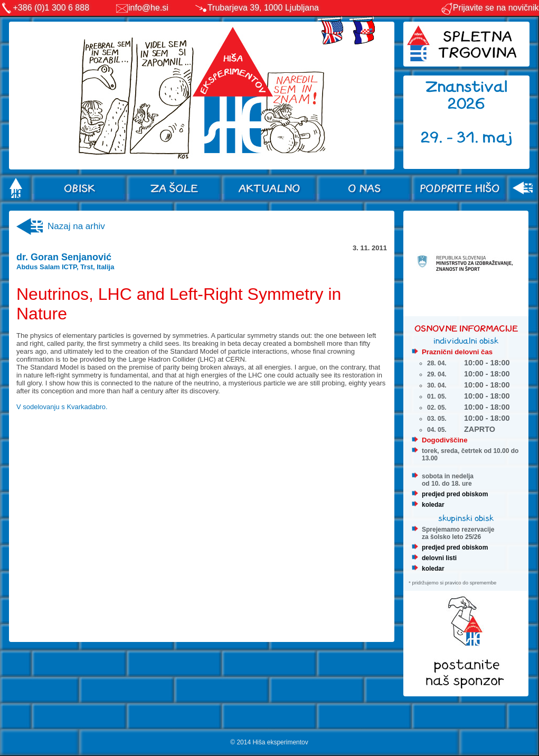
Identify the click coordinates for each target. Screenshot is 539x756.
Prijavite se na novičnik (490, 8)
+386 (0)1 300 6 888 (51, 8)
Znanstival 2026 (467, 95)
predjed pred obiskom (455, 494)
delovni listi (439, 558)
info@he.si (148, 8)
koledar (433, 505)
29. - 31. (452, 138)
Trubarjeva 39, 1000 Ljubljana (263, 8)
